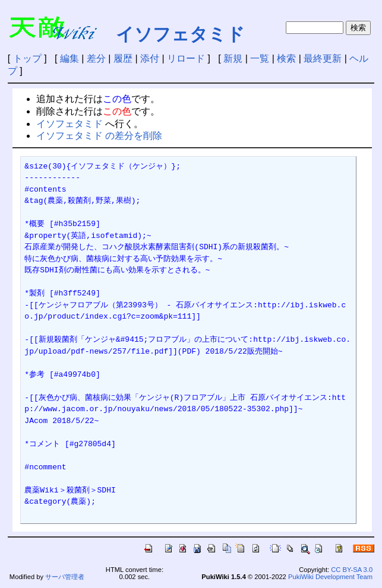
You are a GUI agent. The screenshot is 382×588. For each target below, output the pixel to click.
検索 (286, 58)
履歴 (123, 58)
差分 (96, 58)
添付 (150, 58)
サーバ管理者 (65, 577)
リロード (186, 58)
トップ (27, 58)
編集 (70, 58)
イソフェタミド (180, 34)
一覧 (260, 58)
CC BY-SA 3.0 (352, 570)
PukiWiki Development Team (330, 577)
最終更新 (323, 58)
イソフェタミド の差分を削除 (99, 136)
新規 (233, 58)
